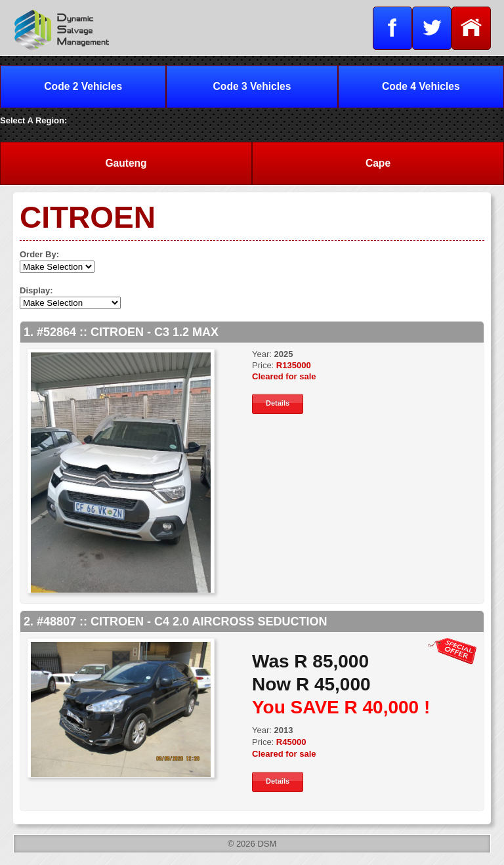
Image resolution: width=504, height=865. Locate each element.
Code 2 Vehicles (83, 86)
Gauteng (126, 163)
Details (278, 403)
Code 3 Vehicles (252, 86)
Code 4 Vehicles (421, 86)
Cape (378, 163)
